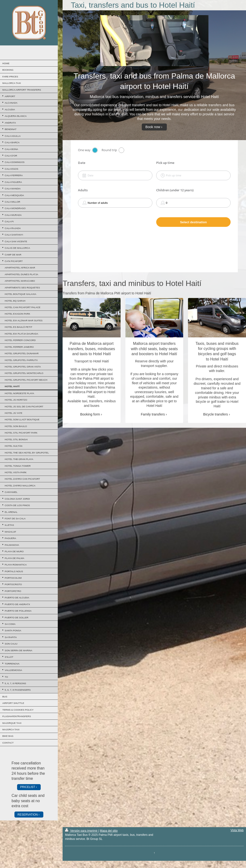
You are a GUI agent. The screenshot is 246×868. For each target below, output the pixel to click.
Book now (153, 127)
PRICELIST (28, 787)
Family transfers (153, 414)
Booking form (90, 414)
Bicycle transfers (216, 414)
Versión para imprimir (82, 831)
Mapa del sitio (109, 831)
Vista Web (237, 830)
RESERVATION (28, 815)
